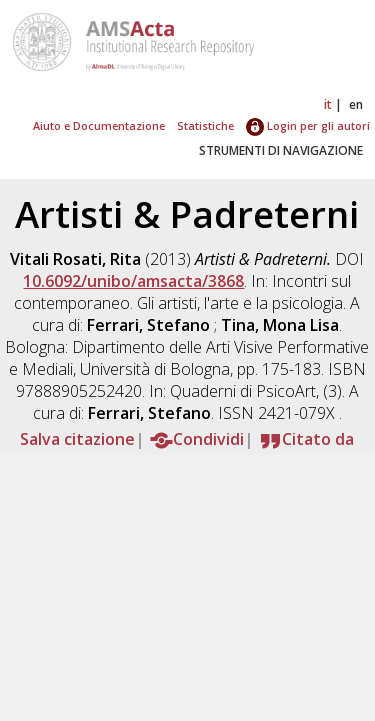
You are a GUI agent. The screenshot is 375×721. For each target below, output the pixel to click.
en (356, 104)
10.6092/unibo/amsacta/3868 (133, 281)
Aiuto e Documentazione (99, 125)
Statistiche (205, 125)
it (328, 104)
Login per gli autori (308, 125)
